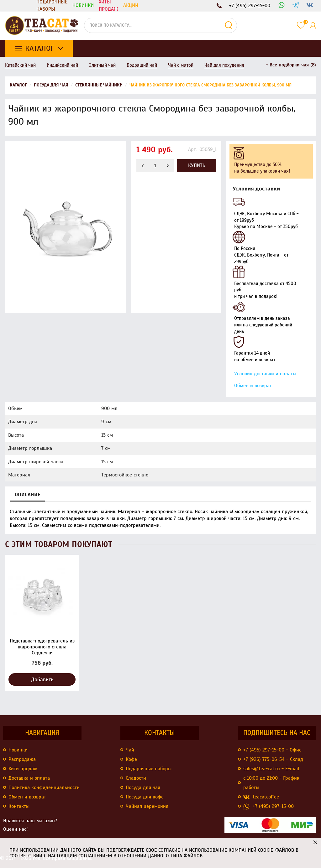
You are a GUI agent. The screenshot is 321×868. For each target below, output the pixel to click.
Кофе (131, 759)
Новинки (18, 750)
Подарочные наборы (52, 5)
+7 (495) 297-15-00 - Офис (272, 750)
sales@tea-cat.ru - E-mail (271, 769)
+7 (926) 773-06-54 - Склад (273, 759)
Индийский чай (62, 65)
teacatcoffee (261, 797)
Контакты (19, 806)
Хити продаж (23, 769)
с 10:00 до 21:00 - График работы (271, 783)
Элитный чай (102, 65)
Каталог (40, 48)
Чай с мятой (181, 65)
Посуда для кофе (145, 797)
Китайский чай (20, 65)
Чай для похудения (224, 65)
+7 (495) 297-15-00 (268, 806)
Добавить (42, 680)
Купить (197, 165)
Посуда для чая (143, 787)
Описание (27, 495)
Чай (130, 750)
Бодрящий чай (142, 65)
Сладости (136, 778)
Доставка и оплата (29, 778)
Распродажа (22, 759)
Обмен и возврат (253, 386)
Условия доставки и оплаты (265, 374)
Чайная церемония (147, 806)
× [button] (315, 842)
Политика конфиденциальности (44, 787)
